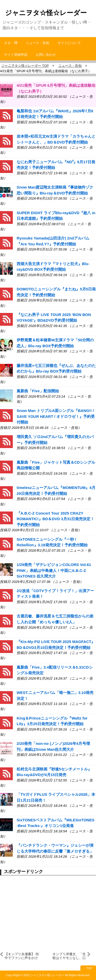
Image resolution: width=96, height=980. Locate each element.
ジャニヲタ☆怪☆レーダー (46, 13)
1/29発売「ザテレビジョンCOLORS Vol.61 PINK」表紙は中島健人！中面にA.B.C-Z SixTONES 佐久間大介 (54, 570)
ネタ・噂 (11, 43)
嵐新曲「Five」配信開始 (38, 391)
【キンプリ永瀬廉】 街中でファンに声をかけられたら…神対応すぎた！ (22, 956)
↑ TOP (88, 968)
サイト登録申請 (16, 55)
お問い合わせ (46, 55)
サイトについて (69, 43)
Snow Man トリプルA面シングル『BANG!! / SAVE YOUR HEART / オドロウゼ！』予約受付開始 (56, 416)
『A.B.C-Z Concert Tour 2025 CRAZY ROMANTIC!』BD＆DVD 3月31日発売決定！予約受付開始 (55, 519)
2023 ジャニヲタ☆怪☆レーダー (44, 975)
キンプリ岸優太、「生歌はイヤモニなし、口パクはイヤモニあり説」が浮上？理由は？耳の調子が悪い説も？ (69, 956)
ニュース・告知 (38, 43)
